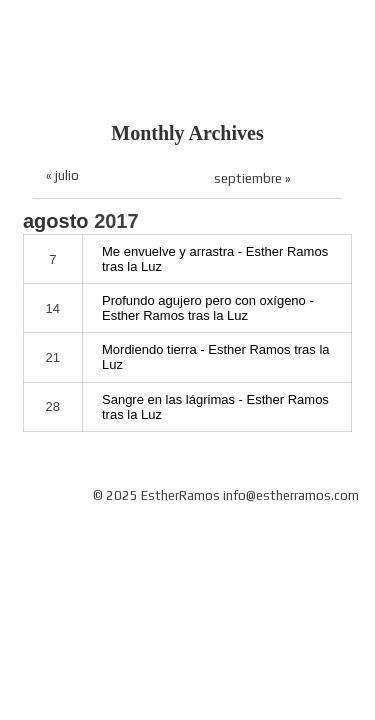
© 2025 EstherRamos (156, 495)
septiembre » (252, 178)
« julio (62, 175)
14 (53, 308)
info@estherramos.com (291, 495)
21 (53, 357)
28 (53, 406)
